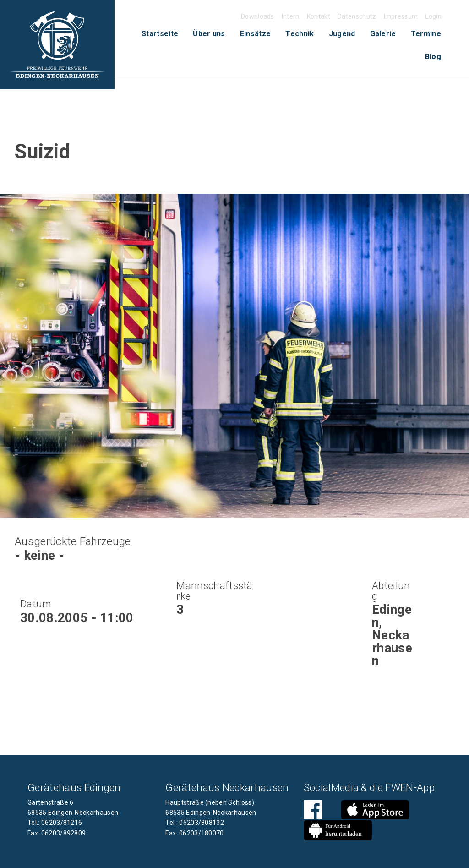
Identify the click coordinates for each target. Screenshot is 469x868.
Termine (426, 34)
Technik (300, 34)
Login (433, 16)
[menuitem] (160, 34)
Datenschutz (357, 16)
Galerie (383, 34)
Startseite (160, 34)
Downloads (258, 16)
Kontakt (319, 16)
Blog (433, 57)
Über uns (209, 34)
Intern (291, 16)
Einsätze (256, 34)
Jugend (342, 34)
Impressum (401, 16)
